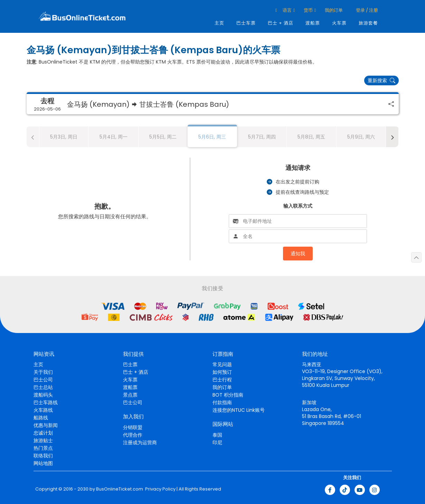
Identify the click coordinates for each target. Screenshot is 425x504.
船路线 (41, 418)
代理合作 (133, 435)
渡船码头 (43, 395)
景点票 (130, 395)
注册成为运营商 (140, 443)
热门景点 (43, 448)
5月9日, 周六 (361, 137)
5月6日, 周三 (212, 137)
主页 (219, 23)
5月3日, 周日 (64, 137)
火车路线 (43, 410)
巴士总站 (43, 387)
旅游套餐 (368, 23)
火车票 (339, 23)
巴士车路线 (46, 402)
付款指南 (222, 402)
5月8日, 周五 (311, 137)
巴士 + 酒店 (281, 23)
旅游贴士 (43, 440)
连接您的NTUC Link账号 (239, 410)
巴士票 (130, 364)
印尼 (217, 443)
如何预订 (222, 372)
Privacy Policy (160, 489)
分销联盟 (133, 427)
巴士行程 (222, 380)
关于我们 (43, 372)
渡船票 (313, 23)
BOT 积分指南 (228, 395)
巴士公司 (43, 380)
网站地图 (43, 463)
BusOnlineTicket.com (120, 489)
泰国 (217, 435)
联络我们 (43, 456)
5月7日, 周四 (262, 137)
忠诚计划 (43, 433)
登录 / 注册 (366, 10)
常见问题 (222, 364)
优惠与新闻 (46, 425)
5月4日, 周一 (114, 137)
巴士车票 (246, 23)
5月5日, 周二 (163, 137)
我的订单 (334, 10)
